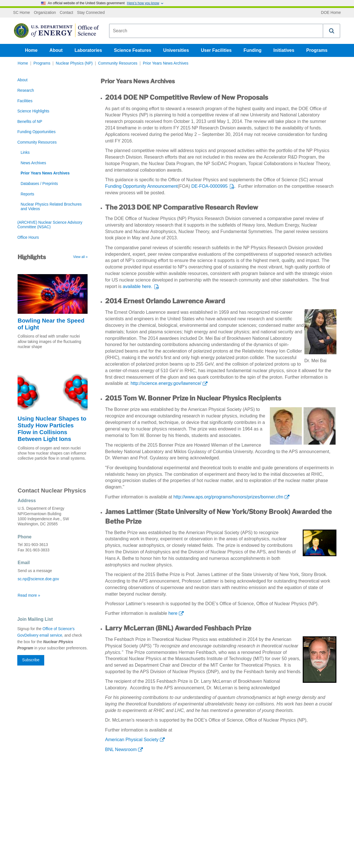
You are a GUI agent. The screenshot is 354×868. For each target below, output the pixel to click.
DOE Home (331, 13)
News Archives (33, 163)
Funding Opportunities (36, 132)
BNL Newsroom (121, 749)
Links (25, 153)
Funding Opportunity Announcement (141, 186)
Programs (317, 50)
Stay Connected (91, 13)
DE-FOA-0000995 (209, 186)
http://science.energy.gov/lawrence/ (166, 383)
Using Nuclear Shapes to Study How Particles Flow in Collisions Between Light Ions (52, 429)
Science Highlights (33, 111)
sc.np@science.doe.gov (38, 579)
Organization (45, 13)
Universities (176, 50)
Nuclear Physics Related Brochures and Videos (51, 207)
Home (31, 50)
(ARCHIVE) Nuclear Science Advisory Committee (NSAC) (50, 225)
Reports (27, 194)
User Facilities (216, 50)
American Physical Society (132, 740)
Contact (66, 13)
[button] (332, 31)
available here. (137, 286)
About (56, 50)
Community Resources (118, 63)
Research (26, 90)
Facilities (25, 101)
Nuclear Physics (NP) (74, 63)
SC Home (21, 13)
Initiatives (284, 50)
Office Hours (28, 237)
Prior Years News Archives (166, 63)
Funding (252, 50)
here (173, 613)
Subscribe (31, 660)
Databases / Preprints (39, 184)
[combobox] (216, 31)
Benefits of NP (30, 122)
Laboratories (88, 50)
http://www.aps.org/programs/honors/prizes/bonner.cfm (228, 497)
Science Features (133, 50)
